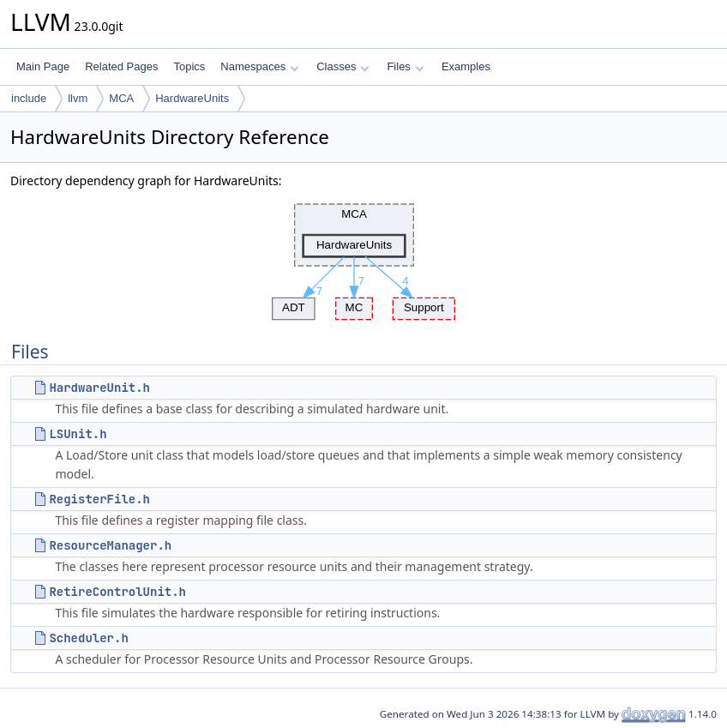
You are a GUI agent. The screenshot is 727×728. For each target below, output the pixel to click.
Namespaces (259, 66)
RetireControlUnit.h (117, 592)
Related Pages (121, 66)
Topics (189, 66)
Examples (466, 66)
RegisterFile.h (99, 499)
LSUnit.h (78, 434)
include (29, 98)
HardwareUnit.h (99, 388)
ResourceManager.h (110, 545)
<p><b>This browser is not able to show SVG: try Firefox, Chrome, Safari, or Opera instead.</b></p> (363, 257)
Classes (343, 66)
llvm (78, 98)
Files (405, 66)
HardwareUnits (192, 98)
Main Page (43, 66)
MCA (121, 98)
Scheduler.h (88, 638)
